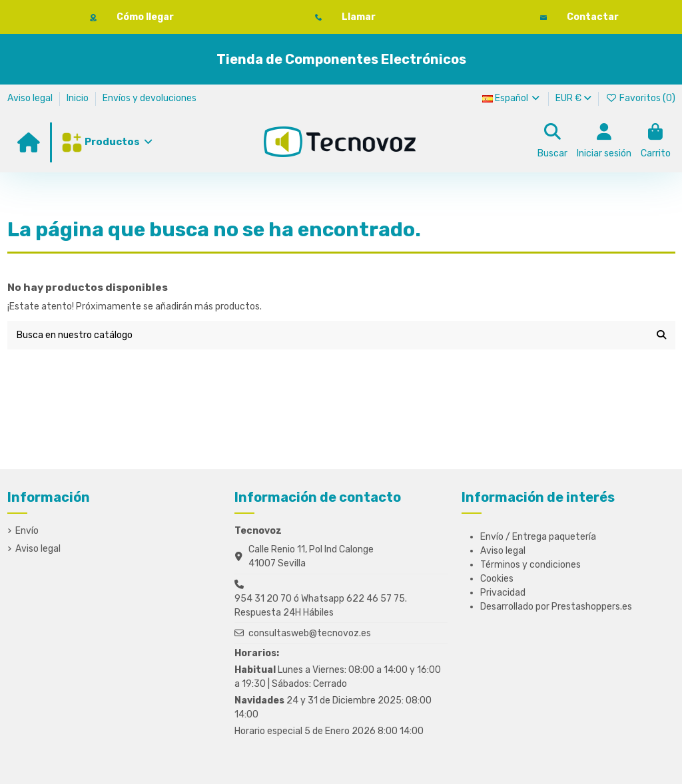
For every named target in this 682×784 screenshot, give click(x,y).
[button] (106, 142)
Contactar (593, 17)
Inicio (79, 98)
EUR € (573, 98)
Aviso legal (31, 98)
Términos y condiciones (530, 565)
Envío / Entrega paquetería (538, 537)
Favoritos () (640, 98)
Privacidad (503, 593)
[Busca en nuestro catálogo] (661, 335)
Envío (27, 531)
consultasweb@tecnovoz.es (310, 633)
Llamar (359, 17)
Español (512, 98)
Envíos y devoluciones (150, 98)
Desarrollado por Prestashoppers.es (556, 607)
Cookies (497, 579)
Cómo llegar (145, 17)
